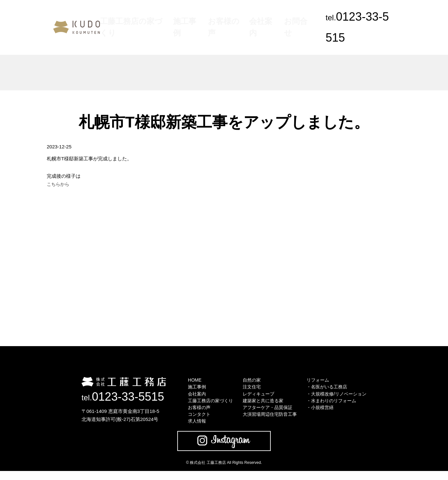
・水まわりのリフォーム (334, 405)
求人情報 (192, 429)
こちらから (59, 185)
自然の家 (250, 381)
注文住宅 (250, 389)
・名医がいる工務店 (330, 389)
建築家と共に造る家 (262, 405)
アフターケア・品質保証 (267, 413)
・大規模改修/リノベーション (340, 397)
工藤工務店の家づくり (158, 17)
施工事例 (200, 17)
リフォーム (320, 381)
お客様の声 (229, 17)
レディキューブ (257, 397)
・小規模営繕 (322, 413)
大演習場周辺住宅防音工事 (269, 421)
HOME (189, 381)
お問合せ (287, 17)
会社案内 (259, 17)
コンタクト (194, 421)
